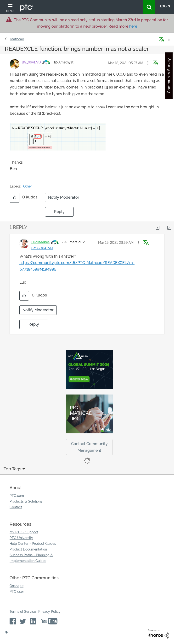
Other (28, 186)
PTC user (17, 592)
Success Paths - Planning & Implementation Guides (31, 558)
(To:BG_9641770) (42, 248)
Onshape (17, 586)
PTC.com (17, 496)
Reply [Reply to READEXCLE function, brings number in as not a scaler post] (59, 212)
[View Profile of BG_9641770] (31, 62)
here (133, 26)
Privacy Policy (49, 612)
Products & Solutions (26, 501)
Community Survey (169, 76)
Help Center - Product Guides (33, 544)
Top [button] (6, 632)
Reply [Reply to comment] (34, 324)
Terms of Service (23, 612)
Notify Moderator (64, 197)
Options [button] (168, 39)
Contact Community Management (89, 447)
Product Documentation (28, 549)
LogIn (165, 6)
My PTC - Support (24, 532)
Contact (16, 507)
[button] (148, 63)
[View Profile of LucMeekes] (40, 242)
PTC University (21, 538)
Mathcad (17, 39)
